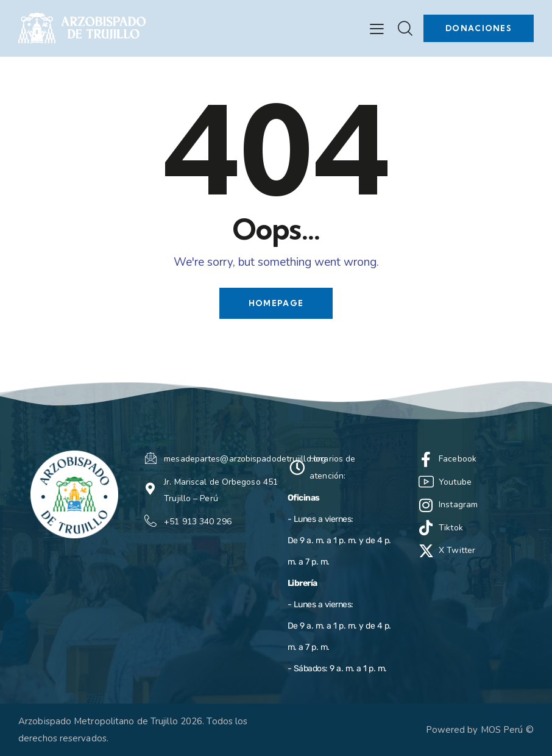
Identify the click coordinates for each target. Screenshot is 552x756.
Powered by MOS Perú (475, 730)
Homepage (276, 303)
